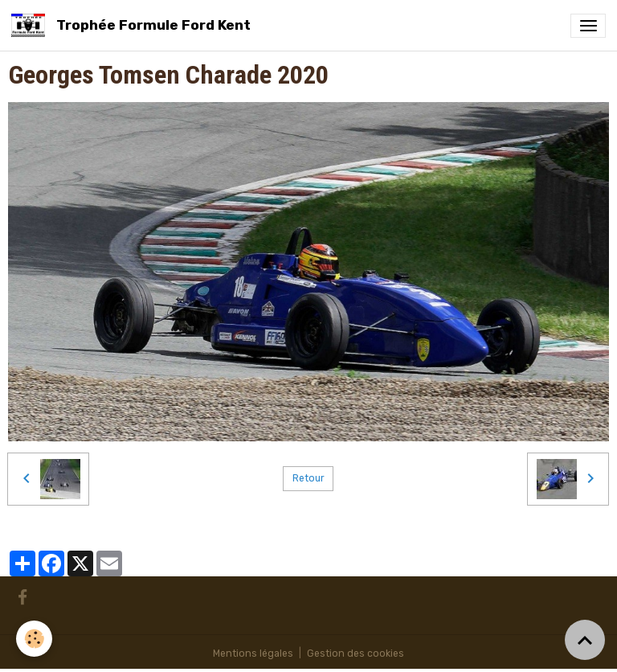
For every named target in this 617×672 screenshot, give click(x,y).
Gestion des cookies (355, 654)
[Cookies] (34, 639)
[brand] (134, 25)
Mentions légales (253, 654)
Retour (308, 478)
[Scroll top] (585, 640)
